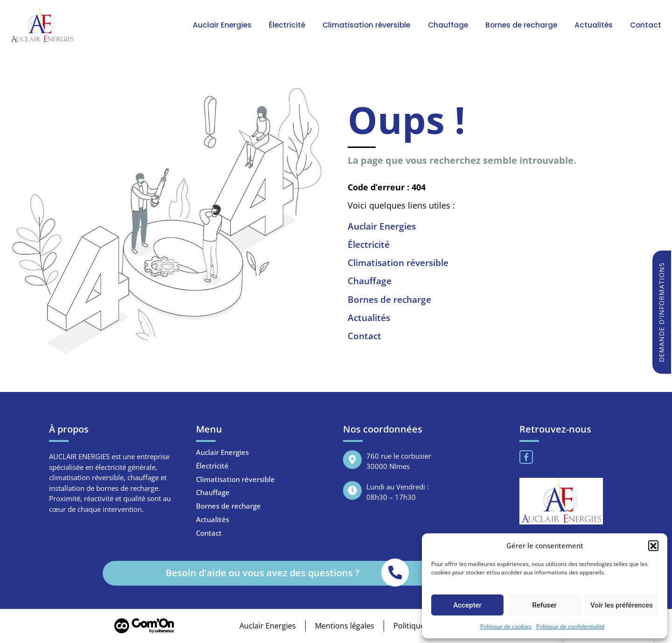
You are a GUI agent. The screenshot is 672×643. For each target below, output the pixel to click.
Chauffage (452, 25)
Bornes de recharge (525, 25)
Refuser (544, 605)
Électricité (293, 25)
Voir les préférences (622, 605)
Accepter (467, 605)
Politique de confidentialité (570, 626)
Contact (647, 25)
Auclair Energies (229, 25)
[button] (653, 545)
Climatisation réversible (371, 25)
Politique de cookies (506, 626)
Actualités (596, 25)
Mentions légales (344, 626)
